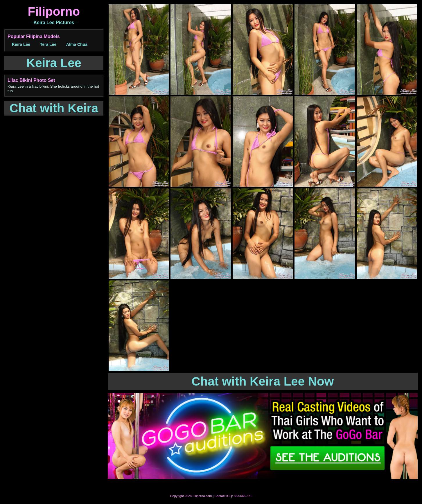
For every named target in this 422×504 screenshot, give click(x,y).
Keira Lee (21, 44)
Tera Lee (48, 44)
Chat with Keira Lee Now (263, 381)
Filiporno (54, 11)
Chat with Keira (54, 108)
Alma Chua (77, 44)
